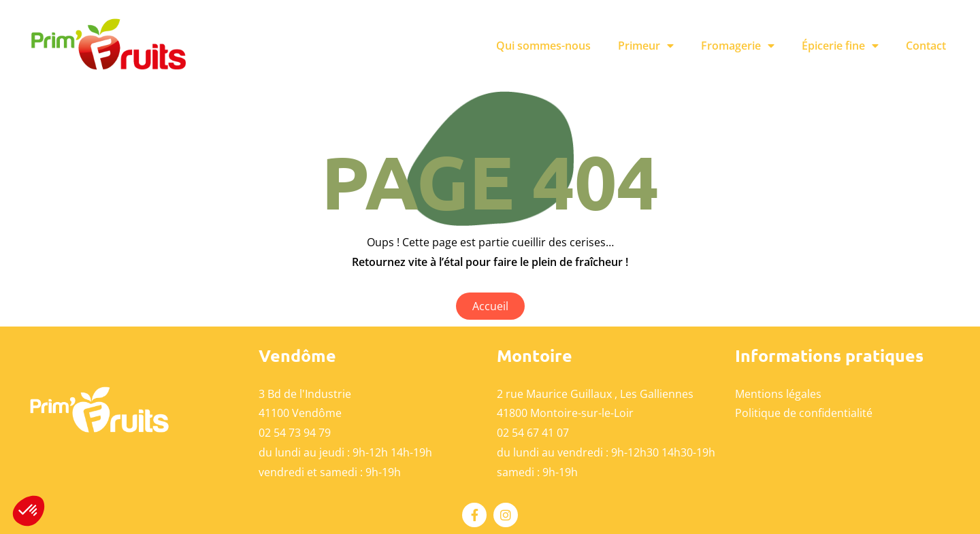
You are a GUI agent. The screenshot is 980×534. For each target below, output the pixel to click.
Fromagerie (738, 46)
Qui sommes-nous (543, 46)
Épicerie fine (840, 46)
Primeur (646, 46)
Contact (926, 46)
